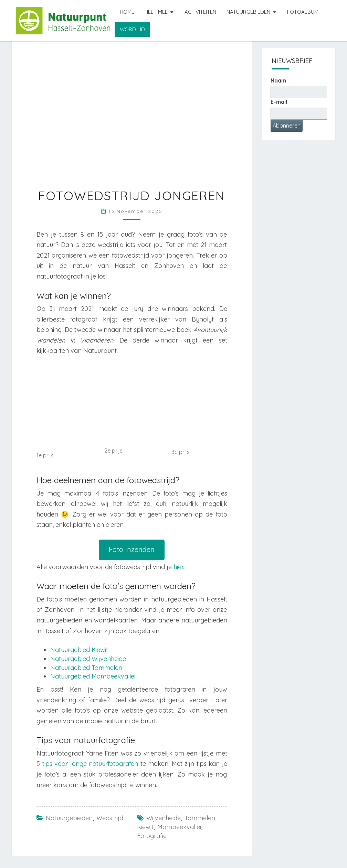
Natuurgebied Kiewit (79, 650)
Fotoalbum (303, 12)
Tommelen (200, 818)
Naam (278, 80)
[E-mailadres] (299, 114)
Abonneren (287, 126)
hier (178, 567)
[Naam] (299, 92)
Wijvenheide (164, 818)
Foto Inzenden (132, 549)
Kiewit (145, 827)
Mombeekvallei (179, 827)
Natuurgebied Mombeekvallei (93, 676)
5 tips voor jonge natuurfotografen (87, 764)
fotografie (152, 836)
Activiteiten (200, 12)
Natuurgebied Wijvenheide (88, 659)
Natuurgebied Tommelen (86, 668)
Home (127, 12)
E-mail (279, 102)
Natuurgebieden (248, 12)
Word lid (132, 29)
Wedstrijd (110, 818)
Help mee (156, 12)
